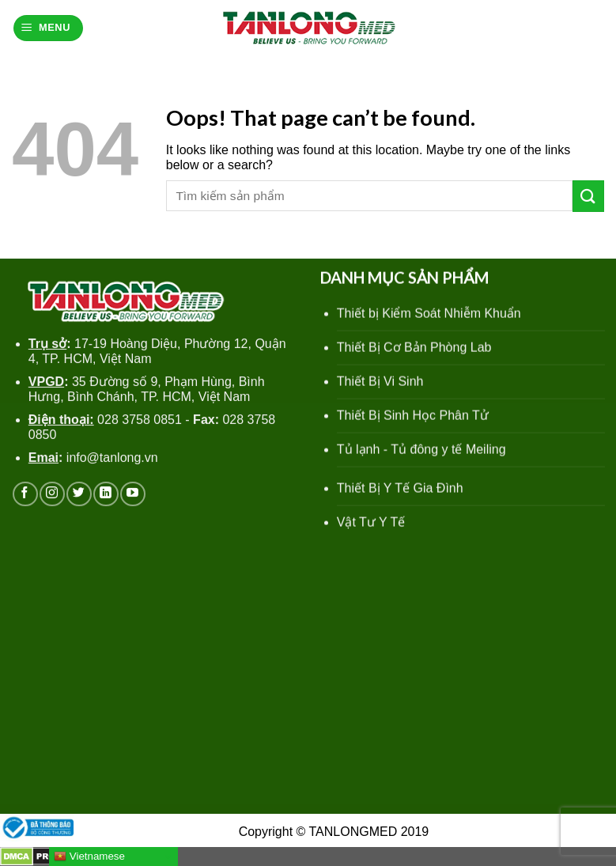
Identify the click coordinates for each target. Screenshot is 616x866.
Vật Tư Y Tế (370, 524)
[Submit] (588, 196)
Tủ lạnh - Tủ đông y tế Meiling (421, 452)
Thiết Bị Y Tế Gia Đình (399, 490)
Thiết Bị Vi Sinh (380, 384)
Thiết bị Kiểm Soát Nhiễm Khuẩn (428, 316)
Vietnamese (89, 857)
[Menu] (48, 28)
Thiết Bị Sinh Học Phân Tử (412, 418)
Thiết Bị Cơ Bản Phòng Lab (414, 350)
